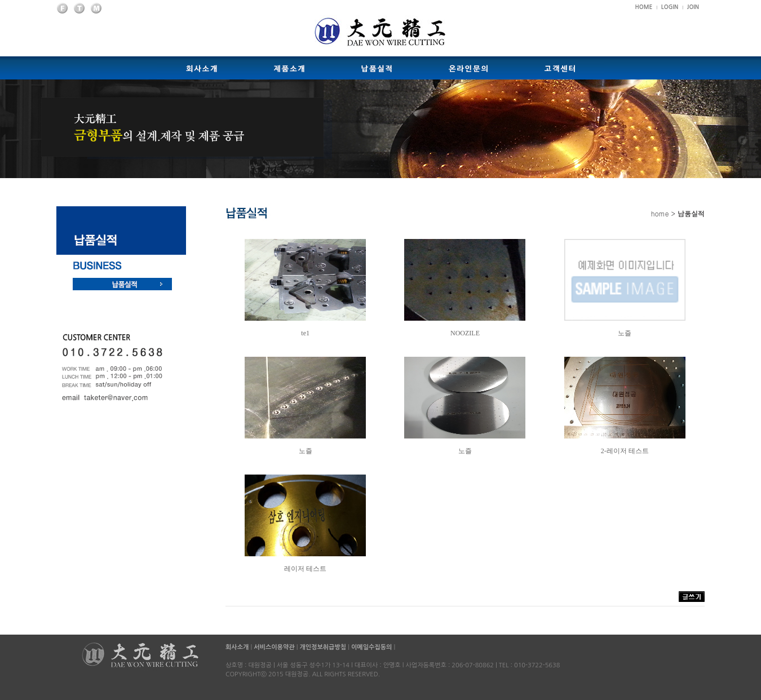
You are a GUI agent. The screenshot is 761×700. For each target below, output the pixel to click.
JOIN (693, 7)
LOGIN (670, 7)
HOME (644, 7)
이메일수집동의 (371, 647)
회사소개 (238, 647)
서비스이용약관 (274, 647)
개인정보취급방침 (323, 647)
